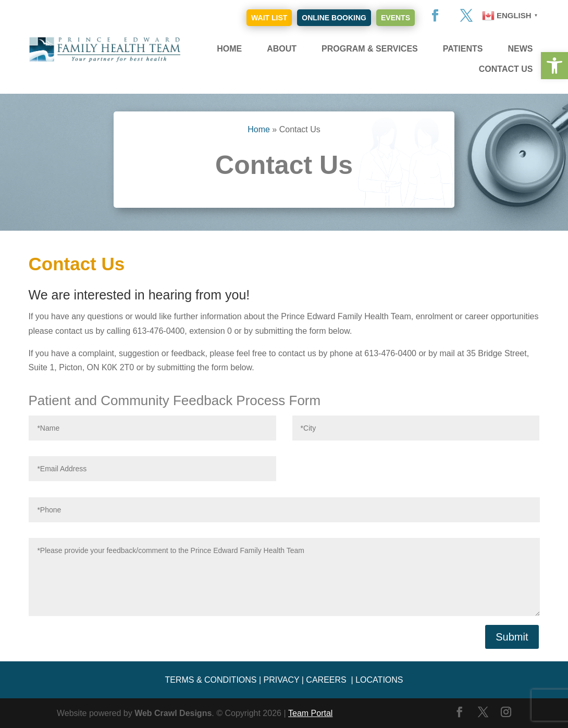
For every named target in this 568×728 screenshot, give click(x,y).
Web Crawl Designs (173, 713)
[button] (554, 66)
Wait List (269, 18)
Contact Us (506, 69)
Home (229, 49)
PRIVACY (282, 680)
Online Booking (334, 18)
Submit (512, 637)
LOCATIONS (379, 680)
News (520, 49)
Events (396, 18)
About (282, 49)
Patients (463, 49)
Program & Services (370, 49)
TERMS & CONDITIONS (211, 680)
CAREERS (326, 680)
